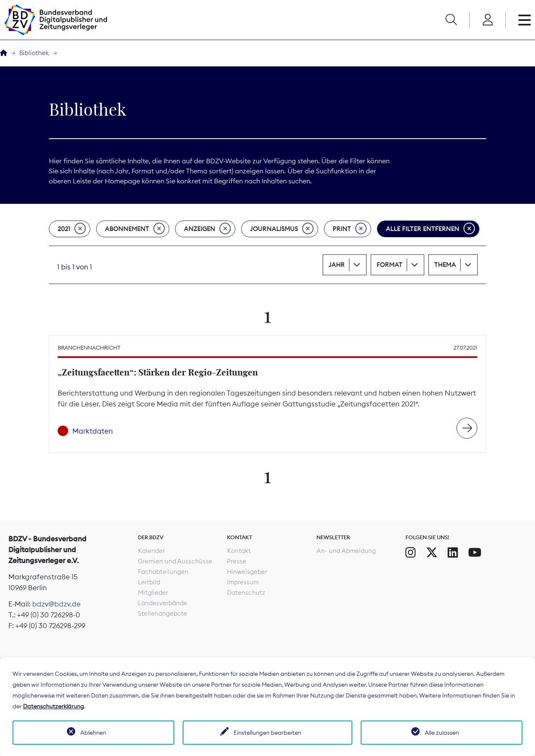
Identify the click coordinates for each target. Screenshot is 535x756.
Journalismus (282, 229)
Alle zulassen (442, 733)
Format (390, 265)
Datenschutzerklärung (53, 706)
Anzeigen (207, 229)
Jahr (337, 265)
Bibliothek (34, 53)
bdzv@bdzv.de (56, 604)
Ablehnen (93, 733)
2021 (72, 229)
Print (350, 229)
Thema (445, 265)
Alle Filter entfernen (430, 229)
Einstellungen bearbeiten (267, 733)
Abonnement (135, 229)
